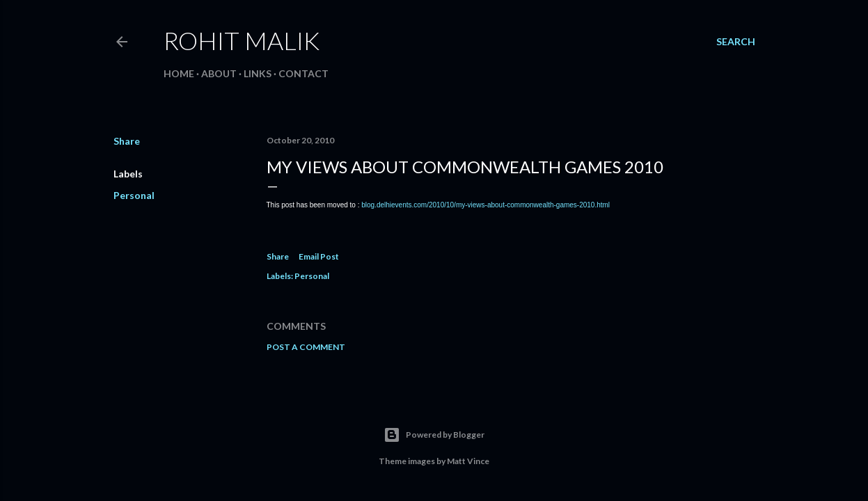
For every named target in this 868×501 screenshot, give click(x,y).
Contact (303, 73)
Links (258, 73)
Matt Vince (468, 461)
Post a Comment (306, 347)
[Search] (736, 42)
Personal (134, 195)
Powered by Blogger (434, 435)
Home (179, 73)
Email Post (319, 256)
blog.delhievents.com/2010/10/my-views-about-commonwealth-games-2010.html (486, 205)
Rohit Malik (242, 40)
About (219, 73)
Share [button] (127, 141)
